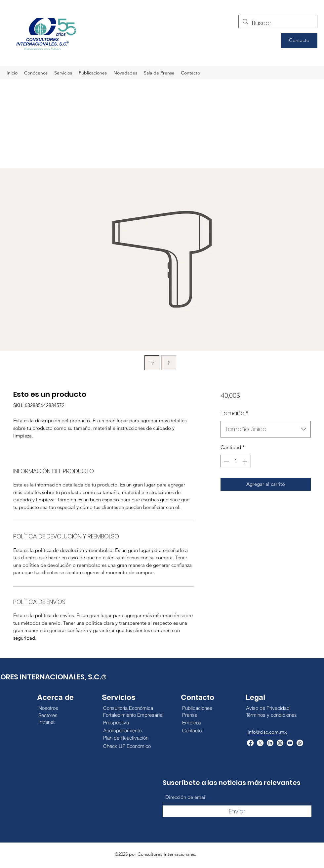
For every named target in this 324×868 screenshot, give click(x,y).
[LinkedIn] (270, 743)
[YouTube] (290, 743)
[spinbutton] (236, 461)
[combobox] (266, 429)
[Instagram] (280, 743)
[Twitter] (260, 743)
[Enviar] (237, 811)
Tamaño (235, 413)
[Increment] (245, 461)
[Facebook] (250, 743)
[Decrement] (226, 461)
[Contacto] (299, 41)
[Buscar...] (278, 23)
